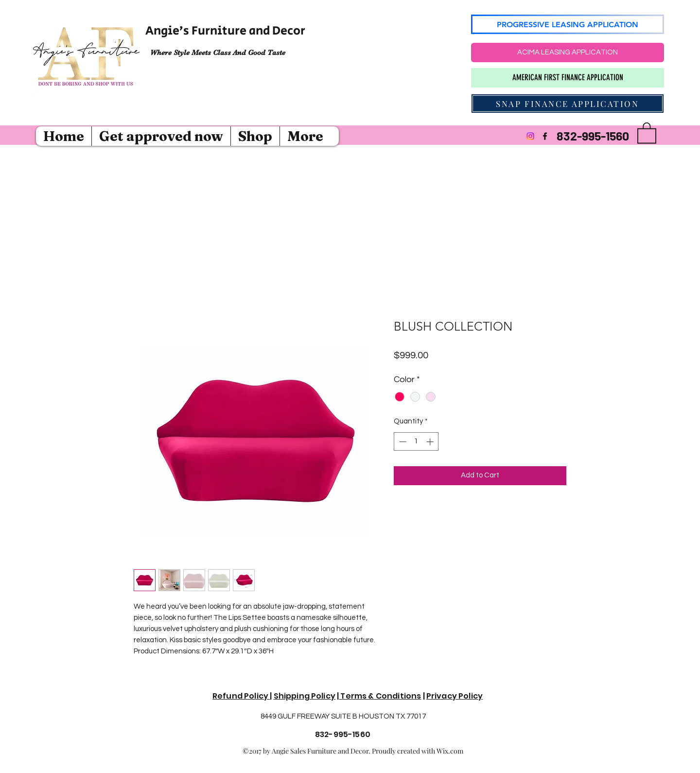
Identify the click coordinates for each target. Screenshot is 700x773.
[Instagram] (530, 136)
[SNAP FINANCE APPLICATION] (568, 104)
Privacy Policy (455, 696)
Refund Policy (241, 696)
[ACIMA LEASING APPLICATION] (568, 53)
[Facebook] (545, 136)
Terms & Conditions (380, 696)
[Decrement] (402, 442)
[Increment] (431, 442)
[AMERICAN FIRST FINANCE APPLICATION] (568, 78)
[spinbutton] (416, 442)
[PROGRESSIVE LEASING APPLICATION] (568, 24)
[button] (647, 132)
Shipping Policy (305, 696)
